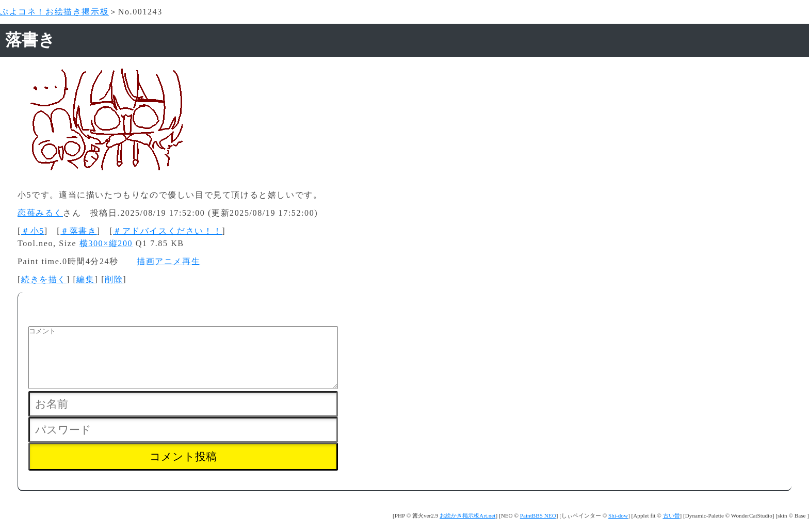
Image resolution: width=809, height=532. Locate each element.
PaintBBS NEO (538, 528)
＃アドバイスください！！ (167, 231)
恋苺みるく (40, 213)
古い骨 (672, 528)
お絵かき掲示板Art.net (467, 528)
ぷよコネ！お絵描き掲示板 (54, 12)
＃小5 (33, 231)
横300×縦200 (106, 243)
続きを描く (44, 279)
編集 (85, 279)
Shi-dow (618, 528)
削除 (114, 279)
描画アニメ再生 (168, 261)
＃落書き (78, 231)
